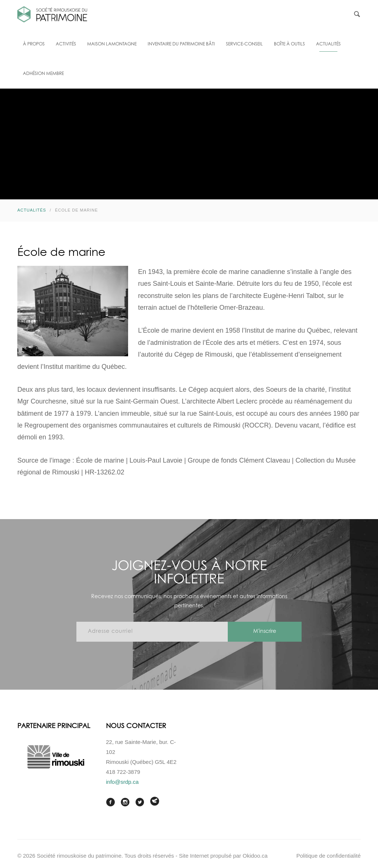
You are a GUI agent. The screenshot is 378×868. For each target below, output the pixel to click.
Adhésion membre (43, 74)
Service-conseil (244, 44)
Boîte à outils (289, 44)
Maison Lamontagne (112, 44)
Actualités (328, 44)
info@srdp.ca (122, 782)
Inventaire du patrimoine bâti (181, 44)
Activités (66, 44)
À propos (34, 44)
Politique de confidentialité (329, 856)
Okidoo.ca (255, 856)
